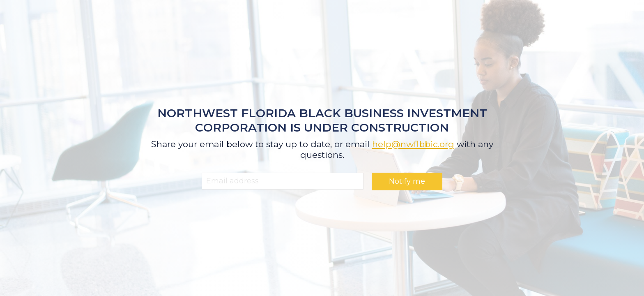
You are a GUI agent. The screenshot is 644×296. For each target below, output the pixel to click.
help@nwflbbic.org (413, 144)
